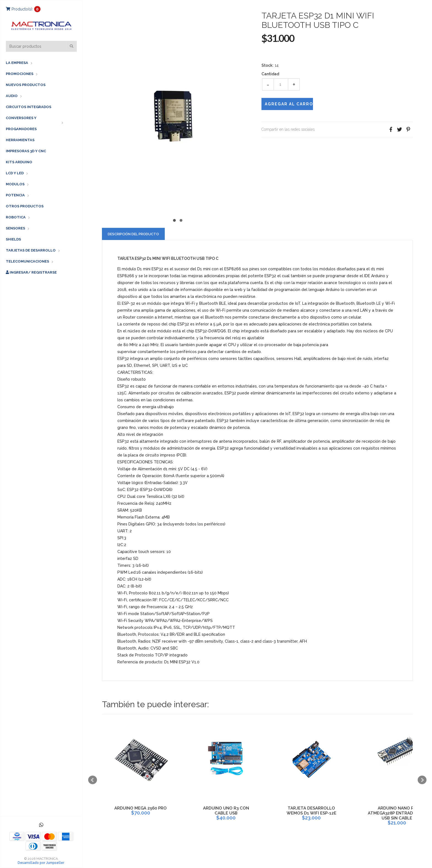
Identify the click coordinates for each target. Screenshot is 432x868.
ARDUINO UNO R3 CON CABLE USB (226, 811)
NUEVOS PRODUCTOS (26, 85)
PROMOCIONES (20, 74)
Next (422, 780)
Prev (93, 780)
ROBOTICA (16, 217)
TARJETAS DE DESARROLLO (31, 250)
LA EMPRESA (17, 63)
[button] (174, 220)
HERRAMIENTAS (20, 140)
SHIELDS (13, 239)
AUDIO (12, 96)
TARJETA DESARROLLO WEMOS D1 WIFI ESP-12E (311, 811)
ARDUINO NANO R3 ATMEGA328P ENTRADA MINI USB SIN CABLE (397, 813)
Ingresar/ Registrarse (31, 272)
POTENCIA (15, 195)
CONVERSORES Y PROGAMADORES (21, 123)
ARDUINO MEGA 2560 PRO (141, 808)
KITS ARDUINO (19, 162)
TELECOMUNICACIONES (27, 261)
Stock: (268, 65)
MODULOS (15, 184)
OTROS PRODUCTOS (25, 206)
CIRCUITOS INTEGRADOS (29, 107)
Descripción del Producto (133, 234)
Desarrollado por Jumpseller (41, 863)
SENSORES (15, 228)
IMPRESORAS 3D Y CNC (26, 151)
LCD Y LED (15, 173)
